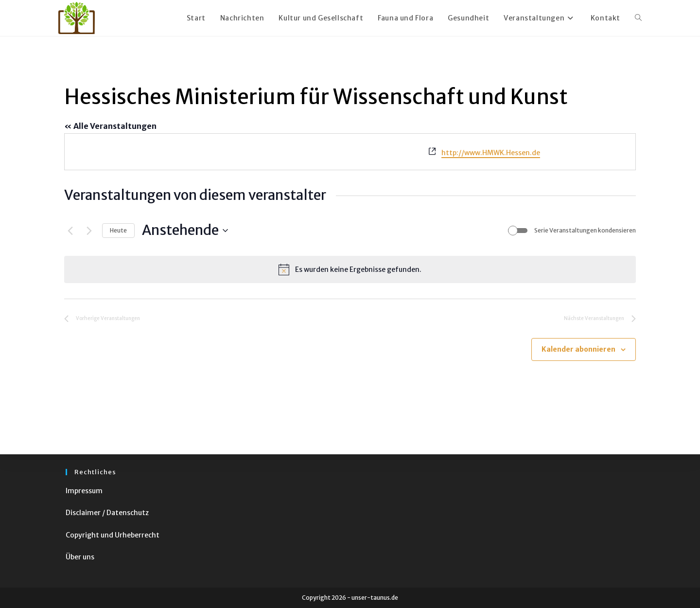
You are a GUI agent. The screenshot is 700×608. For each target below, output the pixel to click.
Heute (118, 230)
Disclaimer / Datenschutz (107, 513)
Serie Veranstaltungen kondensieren (585, 230)
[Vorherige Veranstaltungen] (70, 231)
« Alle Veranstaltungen (110, 126)
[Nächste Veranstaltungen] (89, 231)
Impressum (84, 491)
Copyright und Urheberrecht (113, 535)
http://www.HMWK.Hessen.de (491, 153)
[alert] (350, 269)
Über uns (80, 557)
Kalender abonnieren (578, 349)
